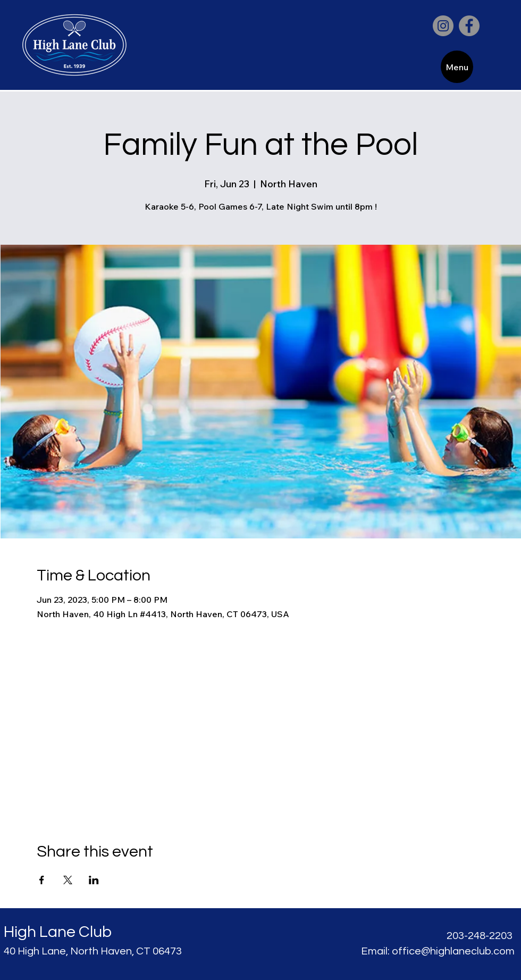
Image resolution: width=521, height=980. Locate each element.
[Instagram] (443, 26)
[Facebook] (469, 26)
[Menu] (457, 67)
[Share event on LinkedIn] (94, 880)
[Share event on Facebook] (42, 880)
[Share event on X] (68, 880)
